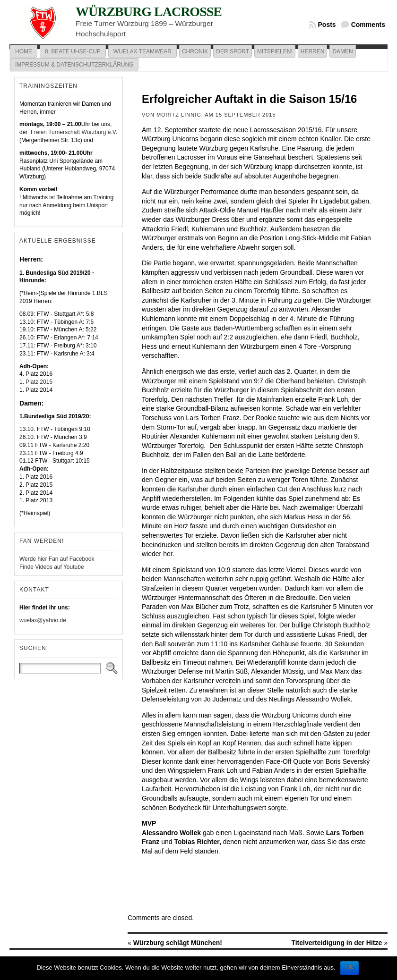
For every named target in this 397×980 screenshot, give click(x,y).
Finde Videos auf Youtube (52, 567)
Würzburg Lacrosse (149, 12)
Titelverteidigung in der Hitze (337, 943)
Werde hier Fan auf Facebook (57, 559)
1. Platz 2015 (36, 382)
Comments (368, 25)
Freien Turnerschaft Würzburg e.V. (73, 132)
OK (350, 967)
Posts (327, 25)
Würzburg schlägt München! (178, 943)
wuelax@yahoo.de (43, 620)
